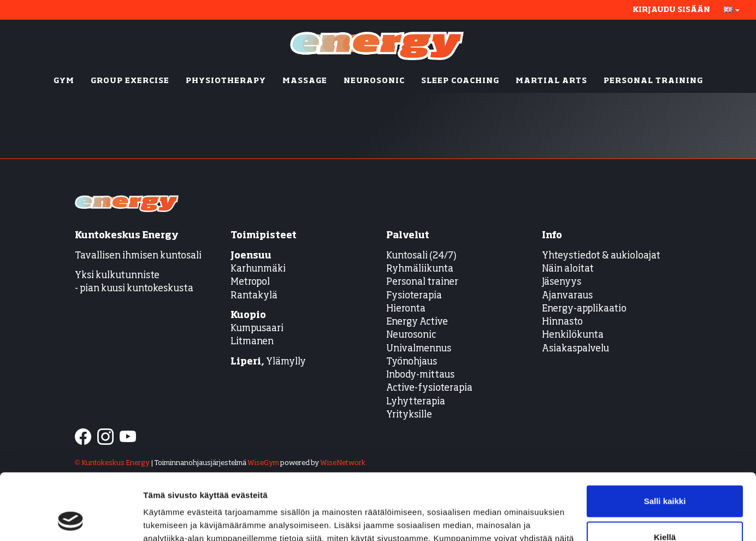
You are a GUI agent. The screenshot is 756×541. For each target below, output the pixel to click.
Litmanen (252, 342)
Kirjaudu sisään (671, 10)
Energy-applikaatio (584, 309)
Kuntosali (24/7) (421, 256)
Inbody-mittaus (420, 375)
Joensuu (251, 256)
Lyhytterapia (416, 402)
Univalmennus (419, 349)
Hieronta (406, 309)
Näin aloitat (568, 269)
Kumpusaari (257, 329)
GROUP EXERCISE (130, 81)
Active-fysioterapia (429, 388)
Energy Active (417, 322)
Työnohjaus (412, 362)
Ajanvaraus (567, 296)
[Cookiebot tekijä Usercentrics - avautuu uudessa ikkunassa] (71, 520)
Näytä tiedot (167, 519)
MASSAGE (305, 81)
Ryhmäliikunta (421, 269)
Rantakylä (254, 296)
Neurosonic (411, 335)
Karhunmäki (258, 269)
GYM (64, 81)
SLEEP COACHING (460, 81)
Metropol (250, 282)
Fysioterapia (414, 296)
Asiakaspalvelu (575, 349)
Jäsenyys (562, 282)
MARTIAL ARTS (551, 81)
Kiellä (665, 475)
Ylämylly (268, 362)
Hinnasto (562, 322)
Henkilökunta (573, 335)
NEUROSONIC (374, 81)
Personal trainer (422, 282)
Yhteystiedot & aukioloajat (601, 256)
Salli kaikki (665, 439)
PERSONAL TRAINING (653, 81)
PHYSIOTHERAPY (226, 81)
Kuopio (248, 316)
